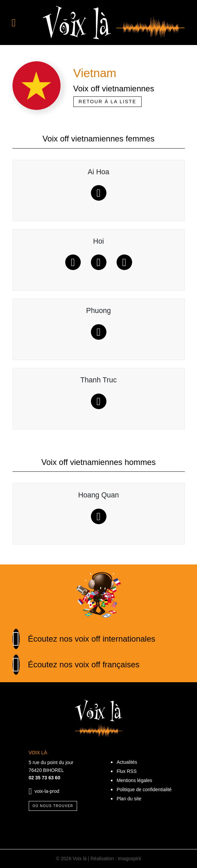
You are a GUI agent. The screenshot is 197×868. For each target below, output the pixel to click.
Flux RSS (127, 771)
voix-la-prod (47, 791)
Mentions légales (134, 780)
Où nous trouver (53, 806)
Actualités (127, 762)
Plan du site (129, 799)
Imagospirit (129, 859)
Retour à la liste (108, 102)
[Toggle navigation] (23, 23)
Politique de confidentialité (144, 789)
